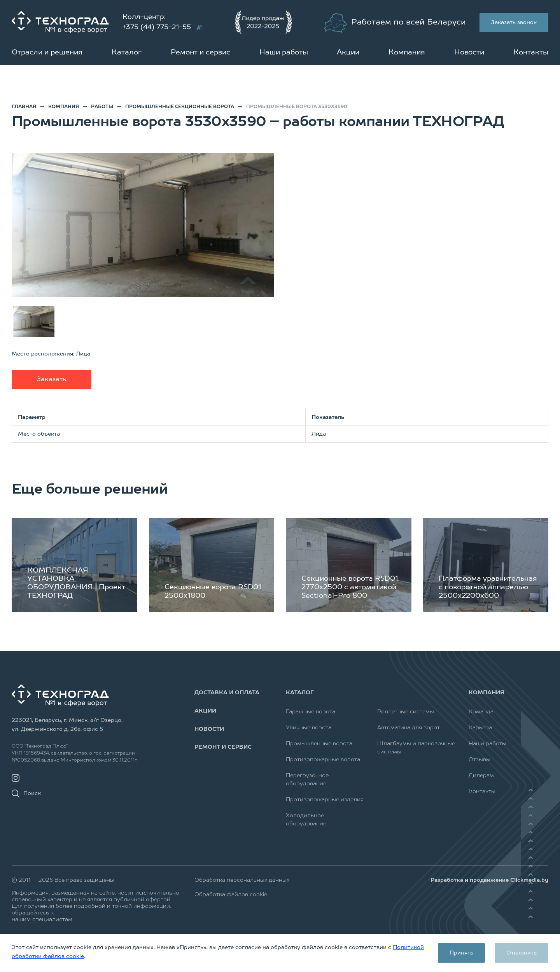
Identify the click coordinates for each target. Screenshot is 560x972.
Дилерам (481, 776)
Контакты (531, 53)
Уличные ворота (309, 728)
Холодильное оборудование (306, 820)
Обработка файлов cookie (231, 895)
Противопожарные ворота (323, 760)
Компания (407, 53)
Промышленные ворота (319, 744)
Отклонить (521, 953)
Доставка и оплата (227, 693)
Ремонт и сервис (200, 53)
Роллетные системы (406, 712)
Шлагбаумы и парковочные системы (416, 748)
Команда (481, 712)
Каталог (127, 53)
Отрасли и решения (47, 53)
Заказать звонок (514, 23)
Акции (348, 53)
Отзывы (479, 760)
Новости (469, 53)
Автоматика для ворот (409, 728)
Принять (461, 953)
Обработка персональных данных (242, 880)
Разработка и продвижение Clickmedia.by (489, 880)
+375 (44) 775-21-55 (157, 27)
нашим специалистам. (43, 919)
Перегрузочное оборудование (307, 780)
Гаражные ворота (311, 712)
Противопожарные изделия (325, 800)
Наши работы (284, 53)
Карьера (480, 728)
